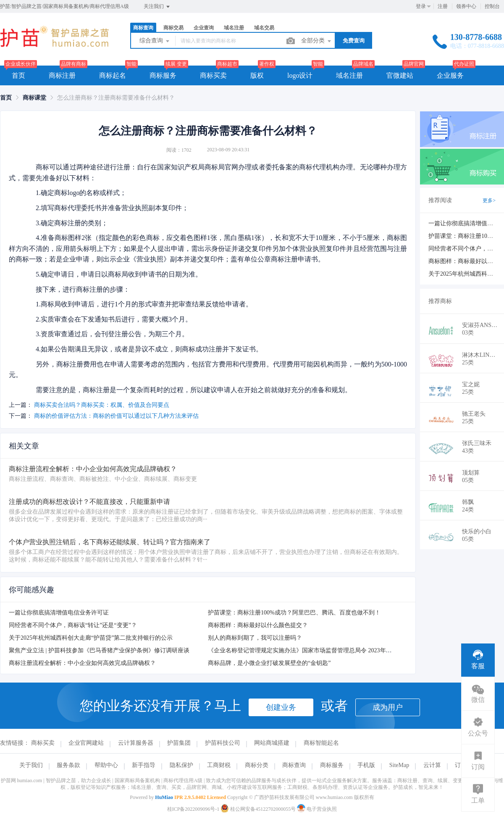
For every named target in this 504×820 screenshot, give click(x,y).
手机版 (366, 765)
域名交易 (264, 28)
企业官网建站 (86, 743)
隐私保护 (181, 765)
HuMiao (164, 797)
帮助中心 (106, 765)
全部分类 (317, 41)
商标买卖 (213, 75)
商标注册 (62, 75)
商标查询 (143, 28)
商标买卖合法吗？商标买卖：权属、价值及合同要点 (102, 405)
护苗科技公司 (223, 743)
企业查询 (204, 28)
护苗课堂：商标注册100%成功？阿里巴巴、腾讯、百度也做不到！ (294, 613)
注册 (443, 6)
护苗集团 (179, 743)
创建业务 (281, 707)
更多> (489, 200)
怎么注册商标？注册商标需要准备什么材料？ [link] (116, 98)
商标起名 (113, 75)
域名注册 (234, 28)
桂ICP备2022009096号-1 (193, 809)
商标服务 (163, 75)
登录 (421, 6)
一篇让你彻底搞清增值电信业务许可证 (59, 613)
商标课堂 (34, 98)
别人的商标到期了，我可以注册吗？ (255, 638)
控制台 (492, 6)
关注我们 (157, 7)
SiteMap (399, 765)
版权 (257, 75)
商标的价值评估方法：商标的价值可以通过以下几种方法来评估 (116, 416)
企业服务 (450, 75)
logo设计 (300, 75)
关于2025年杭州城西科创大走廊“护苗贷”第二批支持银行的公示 (91, 638)
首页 (18, 75)
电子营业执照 (317, 809)
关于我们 (31, 765)
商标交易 (173, 28)
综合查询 (155, 41)
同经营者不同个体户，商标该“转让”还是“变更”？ (73, 625)
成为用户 (388, 707)
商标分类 (257, 765)
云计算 (432, 765)
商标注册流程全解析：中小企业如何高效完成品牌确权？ (82, 663)
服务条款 (68, 765)
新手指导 (144, 765)
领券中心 (466, 6)
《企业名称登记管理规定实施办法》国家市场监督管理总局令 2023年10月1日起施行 (316, 650)
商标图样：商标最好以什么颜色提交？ (258, 625)
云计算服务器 (136, 743)
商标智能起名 (321, 743)
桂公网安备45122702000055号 (259, 809)
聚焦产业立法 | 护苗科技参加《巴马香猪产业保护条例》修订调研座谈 (99, 650)
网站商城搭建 (272, 743)
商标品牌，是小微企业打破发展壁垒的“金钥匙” (269, 663)
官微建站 (400, 75)
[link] (6, 98)
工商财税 (219, 765)
